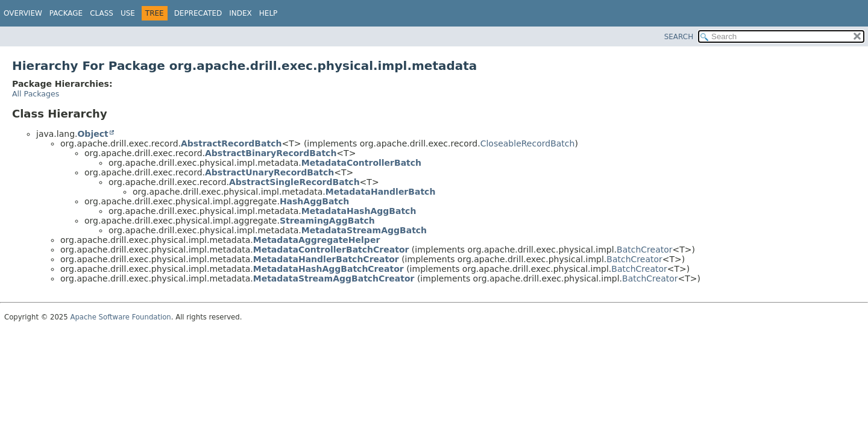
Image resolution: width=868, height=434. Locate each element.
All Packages (36, 94)
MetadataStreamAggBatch (364, 230)
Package (66, 13)
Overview (23, 13)
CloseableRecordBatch (528, 143)
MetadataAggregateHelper (317, 240)
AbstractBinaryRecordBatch (271, 153)
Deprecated (198, 13)
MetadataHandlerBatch (381, 192)
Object (93, 134)
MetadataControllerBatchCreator (331, 250)
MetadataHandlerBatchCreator (326, 259)
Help (269, 13)
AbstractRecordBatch (231, 143)
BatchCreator (644, 250)
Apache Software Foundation (120, 317)
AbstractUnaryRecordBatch (269, 172)
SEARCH (679, 37)
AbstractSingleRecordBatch (294, 182)
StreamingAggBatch (327, 221)
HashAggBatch (314, 201)
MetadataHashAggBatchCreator (329, 269)
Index (241, 13)
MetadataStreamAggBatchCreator (334, 278)
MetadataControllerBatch (361, 163)
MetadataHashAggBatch (359, 211)
